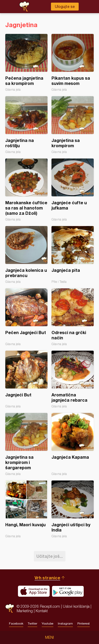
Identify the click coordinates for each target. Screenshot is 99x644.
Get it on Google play (68, 591)
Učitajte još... (50, 556)
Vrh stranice (47, 578)
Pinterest (84, 623)
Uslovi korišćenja (76, 606)
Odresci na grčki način (73, 317)
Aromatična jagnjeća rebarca (73, 379)
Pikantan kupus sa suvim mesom (73, 63)
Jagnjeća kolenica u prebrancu (26, 255)
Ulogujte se (65, 7)
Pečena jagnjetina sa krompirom (26, 63)
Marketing (25, 611)
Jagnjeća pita (73, 255)
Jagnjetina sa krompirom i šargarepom (26, 444)
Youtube (48, 623)
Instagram (65, 623)
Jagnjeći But (26, 379)
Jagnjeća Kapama (73, 444)
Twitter (32, 623)
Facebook (16, 623)
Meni (49, 637)
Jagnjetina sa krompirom (73, 125)
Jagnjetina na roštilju (26, 125)
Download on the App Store (34, 591)
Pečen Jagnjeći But (26, 317)
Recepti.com (10, 608)
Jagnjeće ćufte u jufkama (73, 190)
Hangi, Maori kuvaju (26, 509)
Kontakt (42, 611)
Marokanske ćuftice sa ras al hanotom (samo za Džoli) (26, 190)
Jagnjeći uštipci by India (73, 509)
